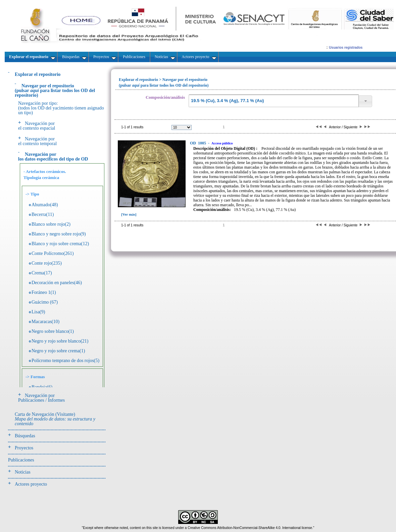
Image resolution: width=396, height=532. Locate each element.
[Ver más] (129, 214)
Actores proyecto (31, 484)
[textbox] (274, 101)
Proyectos (24, 448)
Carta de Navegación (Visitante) (55, 419)
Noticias (23, 472)
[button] (365, 101)
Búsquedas (25, 436)
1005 (199, 143)
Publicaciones (21, 460)
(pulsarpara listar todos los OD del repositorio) (55, 91)
